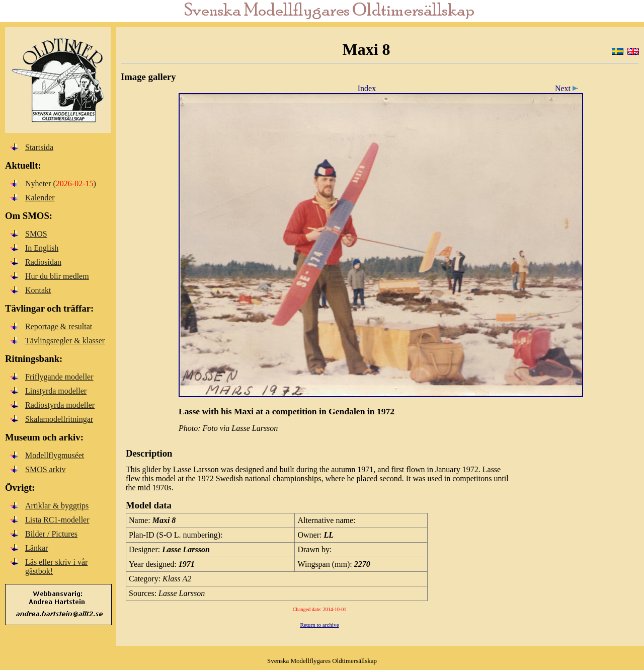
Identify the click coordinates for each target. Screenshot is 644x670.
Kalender (40, 198)
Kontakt (38, 290)
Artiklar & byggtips (57, 506)
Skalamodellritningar (59, 419)
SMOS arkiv (45, 469)
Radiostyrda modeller (60, 405)
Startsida (39, 147)
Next (568, 88)
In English (42, 248)
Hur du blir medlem (57, 276)
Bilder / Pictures (51, 534)
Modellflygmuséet (55, 455)
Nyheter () (61, 183)
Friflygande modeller (59, 377)
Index (367, 88)
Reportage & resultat (59, 326)
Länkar (36, 548)
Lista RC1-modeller (57, 520)
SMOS (36, 234)
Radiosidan (43, 262)
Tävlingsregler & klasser (65, 341)
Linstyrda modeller (56, 391)
